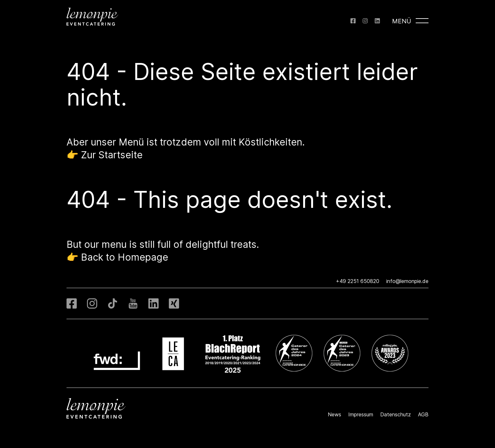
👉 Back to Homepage (117, 257)
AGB (423, 414)
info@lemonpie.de (407, 281)
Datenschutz (396, 414)
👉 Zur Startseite (105, 155)
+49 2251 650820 (357, 281)
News (334, 414)
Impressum (361, 414)
